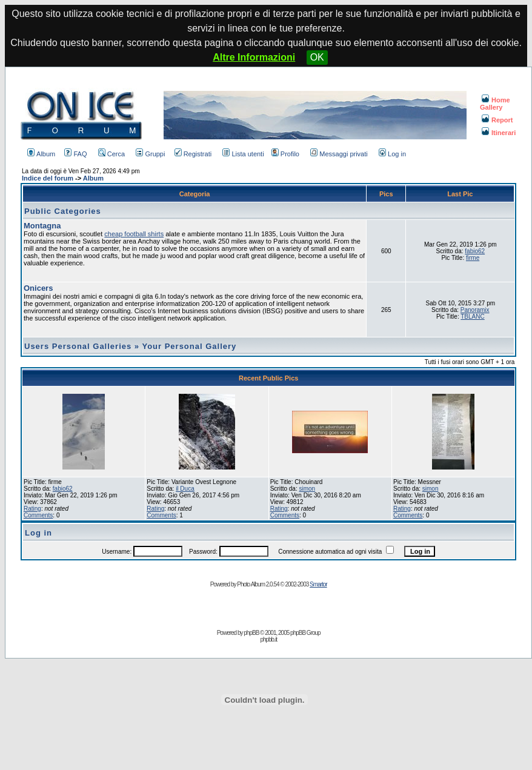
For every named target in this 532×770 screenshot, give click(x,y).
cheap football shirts (134, 234)
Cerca (111, 154)
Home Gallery (495, 104)
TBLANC (472, 317)
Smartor (318, 584)
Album (41, 154)
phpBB (251, 633)
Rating (32, 509)
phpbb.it (268, 639)
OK (317, 57)
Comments (38, 515)
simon (307, 489)
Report (497, 120)
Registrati (193, 154)
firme (473, 258)
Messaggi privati (339, 154)
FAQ (75, 154)
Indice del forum (48, 178)
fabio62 (475, 251)
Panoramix (475, 310)
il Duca (185, 489)
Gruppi (150, 154)
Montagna (42, 226)
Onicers (38, 288)
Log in (392, 154)
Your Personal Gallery (189, 346)
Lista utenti (243, 154)
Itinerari (499, 133)
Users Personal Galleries (78, 346)
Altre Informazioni (254, 57)
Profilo (285, 154)
